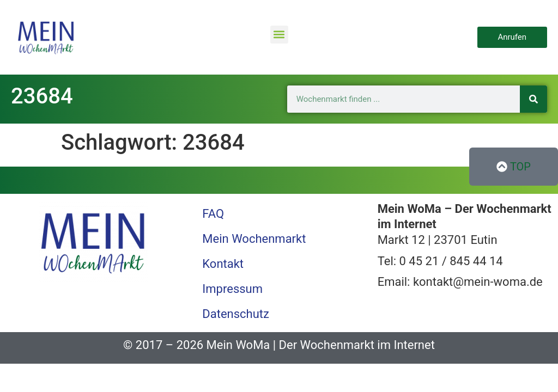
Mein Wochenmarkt (254, 239)
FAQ (213, 214)
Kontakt (223, 264)
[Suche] (533, 99)
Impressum (232, 289)
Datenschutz (236, 314)
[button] (279, 35)
